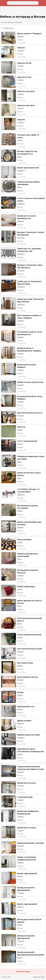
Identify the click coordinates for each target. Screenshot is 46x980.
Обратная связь (39, 977)
